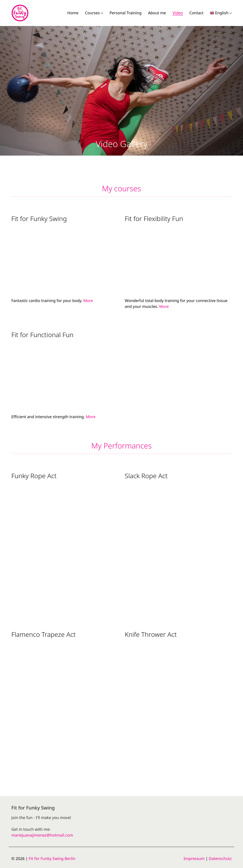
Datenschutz (220, 858)
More (88, 301)
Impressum (194, 858)
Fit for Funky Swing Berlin (52, 858)
